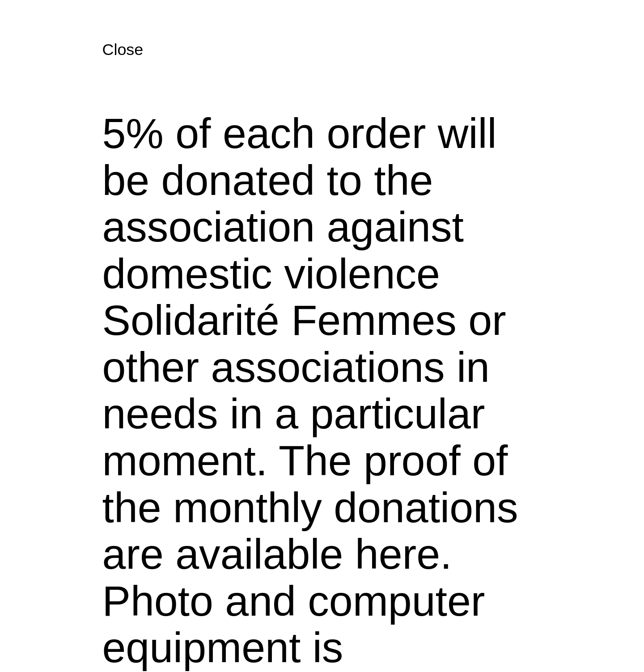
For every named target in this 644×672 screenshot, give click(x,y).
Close (123, 49)
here (398, 554)
